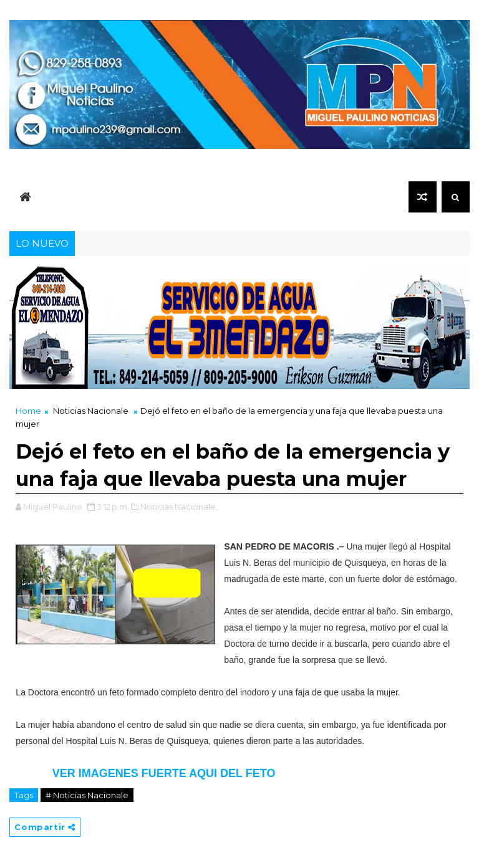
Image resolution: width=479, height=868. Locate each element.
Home (28, 411)
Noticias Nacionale (91, 411)
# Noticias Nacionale (87, 795)
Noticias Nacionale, (179, 507)
